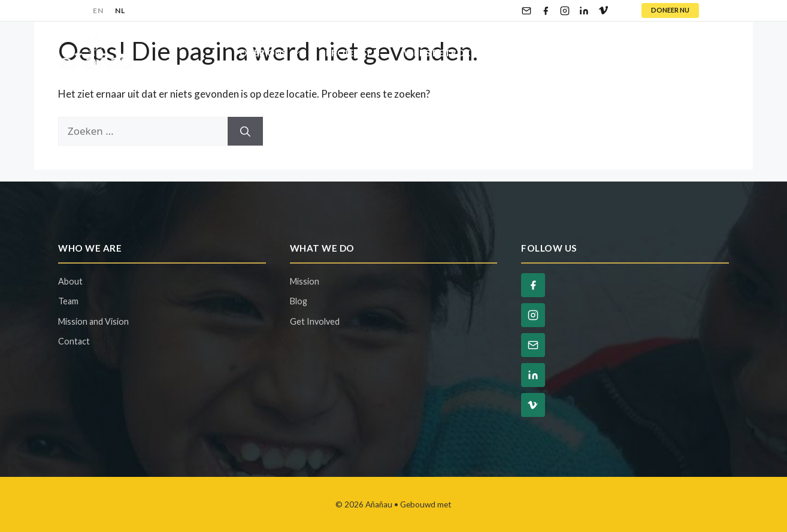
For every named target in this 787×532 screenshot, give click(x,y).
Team (68, 301)
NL (120, 10)
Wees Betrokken (460, 53)
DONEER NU (670, 10)
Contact (694, 53)
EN (98, 10)
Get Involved (315, 321)
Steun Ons (568, 53)
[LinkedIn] (584, 11)
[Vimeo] (603, 11)
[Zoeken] (245, 131)
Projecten (353, 53)
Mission (305, 281)
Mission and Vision (93, 321)
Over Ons (277, 53)
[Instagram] (565, 11)
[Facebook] (546, 11)
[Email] (526, 11)
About (70, 281)
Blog (633, 53)
